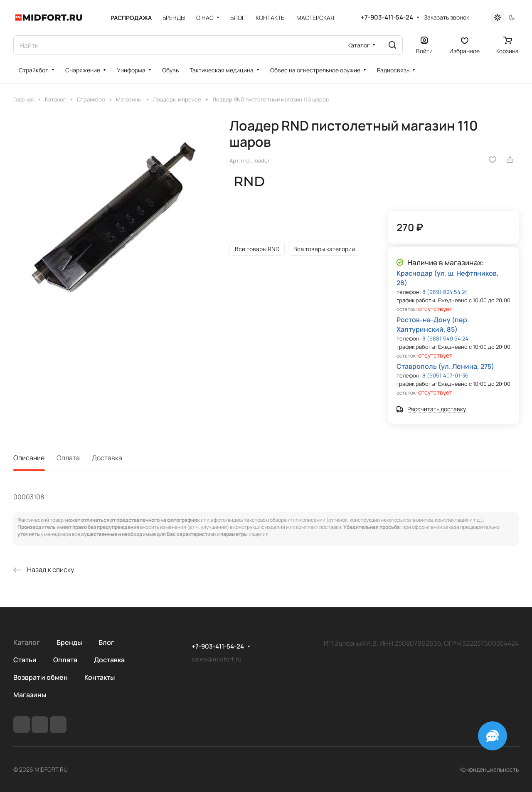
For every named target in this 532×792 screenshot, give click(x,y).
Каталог (27, 642)
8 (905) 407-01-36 (445, 375)
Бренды (69, 642)
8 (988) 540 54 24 (445, 338)
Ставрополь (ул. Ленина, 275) (445, 366)
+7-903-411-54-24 (387, 17)
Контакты (100, 677)
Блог (106, 642)
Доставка (107, 458)
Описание (29, 458)
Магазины (30, 695)
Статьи (25, 660)
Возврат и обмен (41, 677)
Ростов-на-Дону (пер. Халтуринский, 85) (433, 324)
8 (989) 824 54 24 (445, 292)
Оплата (68, 458)
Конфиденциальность (489, 769)
